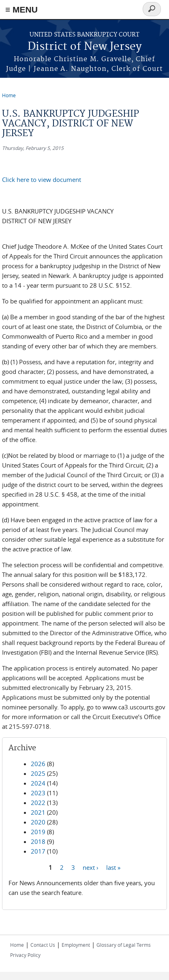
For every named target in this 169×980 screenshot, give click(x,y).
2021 (38, 812)
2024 (38, 783)
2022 (38, 803)
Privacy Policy (25, 955)
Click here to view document (42, 179)
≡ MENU (21, 10)
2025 (38, 773)
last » (113, 867)
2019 (38, 832)
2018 (38, 841)
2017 (38, 851)
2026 (38, 764)
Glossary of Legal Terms (124, 945)
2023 (38, 793)
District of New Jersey (85, 47)
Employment (76, 945)
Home (9, 95)
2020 (38, 822)
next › (91, 867)
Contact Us (43, 945)
